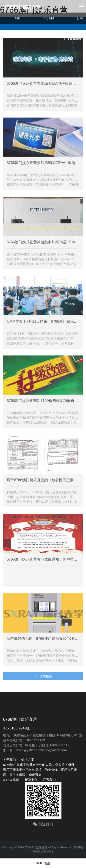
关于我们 (9, 760)
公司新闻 (48, 18)
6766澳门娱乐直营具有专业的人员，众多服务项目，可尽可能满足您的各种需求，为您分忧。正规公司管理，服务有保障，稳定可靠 (40, 770)
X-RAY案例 (11, 780)
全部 (17, 18)
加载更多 (43, 676)
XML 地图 (43, 863)
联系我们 (49, 780)
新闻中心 (31, 780)
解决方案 (28, 760)
